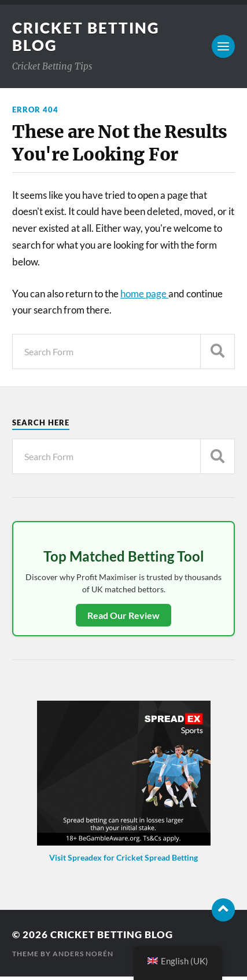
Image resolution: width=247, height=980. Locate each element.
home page (144, 294)
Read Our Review (123, 615)
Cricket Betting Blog (112, 935)
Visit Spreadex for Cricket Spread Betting (123, 857)
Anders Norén (83, 954)
